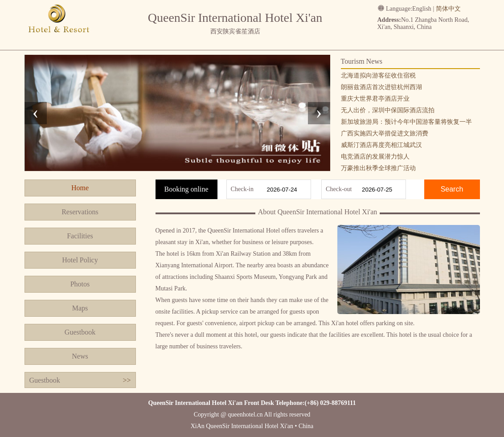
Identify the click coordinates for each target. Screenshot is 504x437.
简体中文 (448, 9)
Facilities (80, 236)
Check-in (242, 189)
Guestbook (80, 332)
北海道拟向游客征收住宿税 (378, 76)
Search (452, 189)
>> (127, 380)
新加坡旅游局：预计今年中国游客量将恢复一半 (406, 122)
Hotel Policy (80, 260)
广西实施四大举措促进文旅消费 (385, 133)
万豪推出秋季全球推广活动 (378, 168)
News (80, 356)
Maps (80, 308)
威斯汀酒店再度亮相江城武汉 (381, 145)
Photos (80, 284)
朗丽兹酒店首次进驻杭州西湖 (381, 87)
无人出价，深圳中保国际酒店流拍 (388, 110)
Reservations (80, 212)
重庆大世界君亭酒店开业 (375, 99)
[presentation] (36, 113)
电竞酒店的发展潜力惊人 (375, 157)
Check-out (339, 189)
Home (80, 188)
